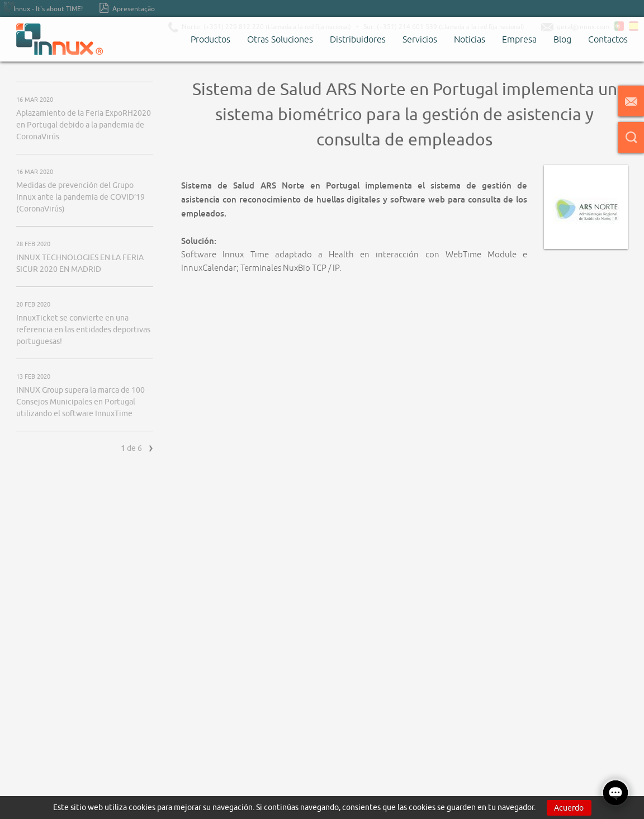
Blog (562, 39)
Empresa (519, 39)
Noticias (470, 39)
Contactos (608, 39)
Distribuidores (358, 39)
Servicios (420, 39)
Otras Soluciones (280, 39)
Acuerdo (569, 808)
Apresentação (127, 8)
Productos (210, 39)
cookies (142, 807)
